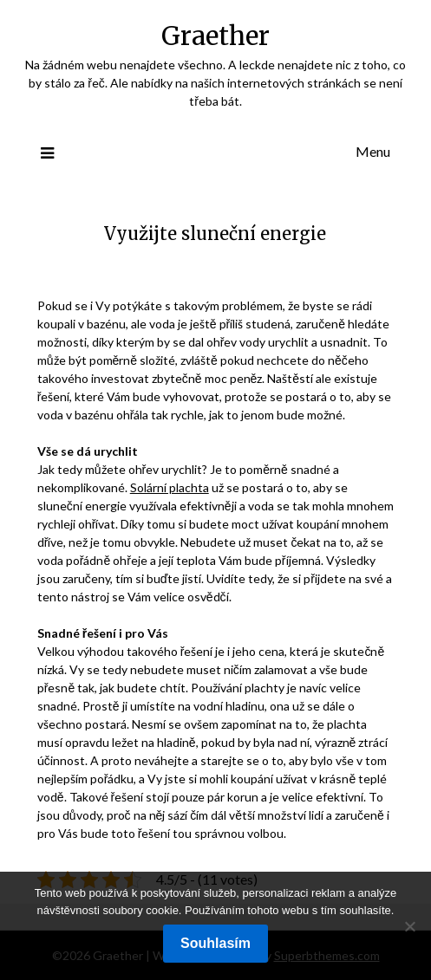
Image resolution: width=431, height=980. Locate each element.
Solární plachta (170, 487)
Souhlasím (215, 943)
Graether (215, 36)
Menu (373, 151)
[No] (409, 926)
